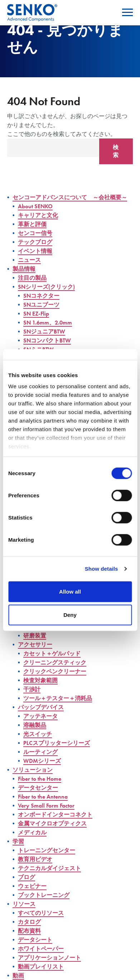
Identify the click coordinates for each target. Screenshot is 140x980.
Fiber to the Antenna (43, 797)
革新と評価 (32, 224)
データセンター (38, 788)
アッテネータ (40, 716)
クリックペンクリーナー (55, 671)
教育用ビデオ (35, 859)
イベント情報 (35, 251)
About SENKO (35, 206)
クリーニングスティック (55, 662)
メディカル (32, 832)
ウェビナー (32, 886)
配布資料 (29, 931)
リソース (24, 904)
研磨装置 (35, 636)
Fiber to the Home (40, 779)
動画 (18, 976)
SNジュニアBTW (44, 331)
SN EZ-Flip (36, 314)
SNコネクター (41, 296)
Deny (70, 615)
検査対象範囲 (40, 680)
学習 (18, 841)
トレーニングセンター (47, 850)
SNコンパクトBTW (47, 340)
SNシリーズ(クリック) (46, 287)
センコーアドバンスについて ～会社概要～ (70, 197)
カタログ (29, 922)
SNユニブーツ (41, 305)
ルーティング (40, 752)
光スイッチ (38, 734)
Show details (102, 569)
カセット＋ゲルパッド (52, 654)
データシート (35, 940)
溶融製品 (35, 725)
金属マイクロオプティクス (52, 823)
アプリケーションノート (49, 958)
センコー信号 (35, 233)
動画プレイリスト (41, 967)
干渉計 (32, 689)
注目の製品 (32, 278)
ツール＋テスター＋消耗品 (58, 698)
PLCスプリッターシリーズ (57, 743)
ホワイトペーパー (41, 949)
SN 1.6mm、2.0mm (48, 323)
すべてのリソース (41, 913)
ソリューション (33, 770)
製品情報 (24, 269)
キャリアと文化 (38, 215)
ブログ (26, 877)
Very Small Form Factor (46, 806)
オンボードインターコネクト (55, 815)
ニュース (29, 260)
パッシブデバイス (41, 707)
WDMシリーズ (42, 761)
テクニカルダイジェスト (49, 868)
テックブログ (35, 242)
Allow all (70, 591)
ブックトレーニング (44, 895)
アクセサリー (35, 645)
